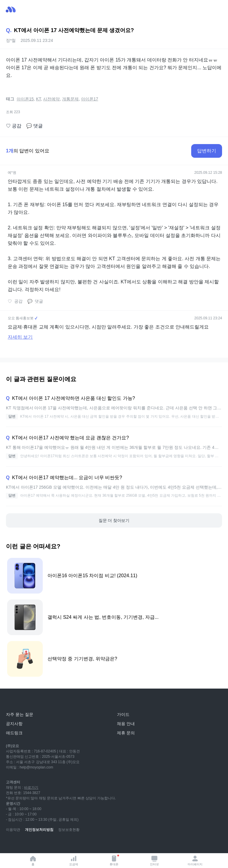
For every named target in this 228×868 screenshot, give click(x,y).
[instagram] (37, 844)
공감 (14, 126)
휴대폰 (114, 860)
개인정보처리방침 (39, 830)
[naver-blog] (24, 844)
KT (38, 99)
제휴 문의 (126, 733)
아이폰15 (25, 99)
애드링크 (14, 733)
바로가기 (31, 787)
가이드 (123, 714)
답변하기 (207, 151)
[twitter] (63, 844)
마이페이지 (195, 860)
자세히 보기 (20, 337)
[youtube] (11, 844)
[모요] (19, 701)
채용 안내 (126, 724)
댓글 (34, 126)
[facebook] (50, 844)
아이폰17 (90, 99)
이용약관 (13, 830)
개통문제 (70, 99)
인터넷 (154, 860)
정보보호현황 (69, 830)
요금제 (74, 860)
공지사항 (14, 724)
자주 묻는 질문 (20, 714)
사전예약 (51, 99)
